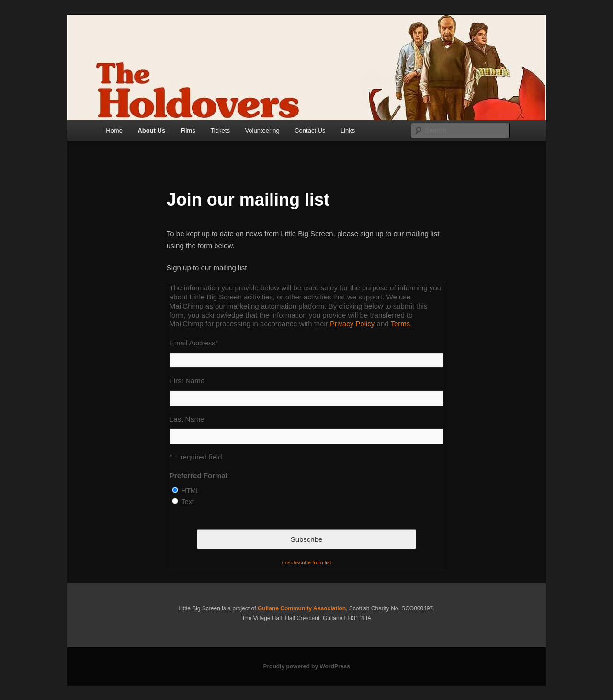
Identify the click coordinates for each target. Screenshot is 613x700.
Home (114, 131)
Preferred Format (199, 476)
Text (188, 502)
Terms (400, 324)
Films (188, 131)
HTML (191, 491)
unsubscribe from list (306, 562)
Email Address (194, 343)
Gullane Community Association (302, 608)
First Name (187, 381)
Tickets (220, 131)
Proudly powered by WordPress (306, 666)
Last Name (187, 419)
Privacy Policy (352, 324)
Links (348, 131)
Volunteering (262, 131)
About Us (151, 131)
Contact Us (310, 131)
